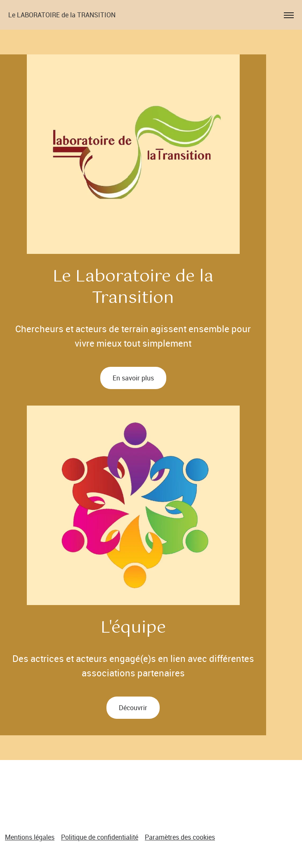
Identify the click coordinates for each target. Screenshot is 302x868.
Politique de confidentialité (100, 837)
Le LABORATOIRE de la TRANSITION (62, 15)
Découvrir (133, 708)
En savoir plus (133, 378)
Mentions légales (30, 837)
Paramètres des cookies (180, 837)
